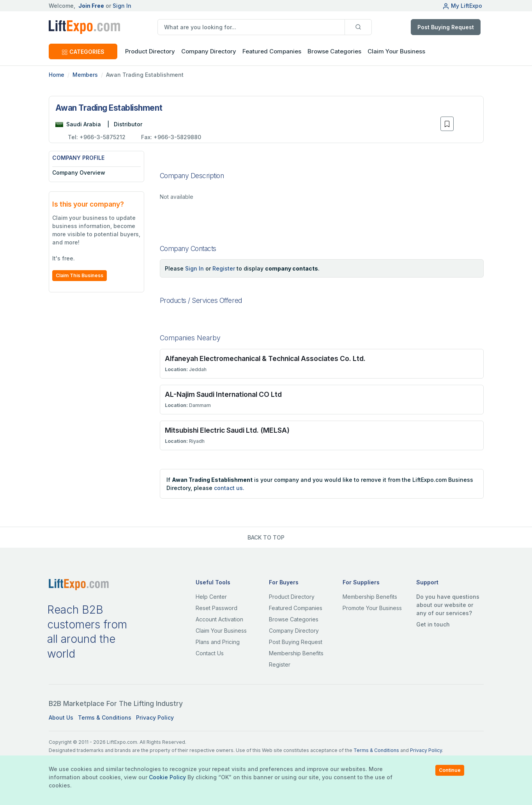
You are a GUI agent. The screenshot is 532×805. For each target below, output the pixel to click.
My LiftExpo (462, 6)
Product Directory (292, 597)
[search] (251, 27)
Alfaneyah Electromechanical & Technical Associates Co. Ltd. (265, 358)
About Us (61, 717)
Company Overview (79, 172)
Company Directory (209, 51)
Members (85, 75)
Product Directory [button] (150, 51)
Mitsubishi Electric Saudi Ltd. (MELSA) (227, 430)
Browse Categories (334, 51)
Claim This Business (80, 275)
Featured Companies (272, 51)
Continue (450, 770)
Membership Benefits (296, 653)
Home (57, 75)
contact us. (229, 488)
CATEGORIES (83, 52)
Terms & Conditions (105, 717)
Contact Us (210, 653)
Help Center (211, 597)
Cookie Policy (167, 777)
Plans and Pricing (218, 642)
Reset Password (217, 608)
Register (224, 268)
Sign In (122, 6)
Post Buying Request (446, 27)
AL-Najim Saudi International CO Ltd (223, 394)
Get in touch (433, 624)
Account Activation (219, 619)
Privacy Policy (155, 717)
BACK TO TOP (266, 537)
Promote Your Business (372, 608)
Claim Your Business (396, 51)
